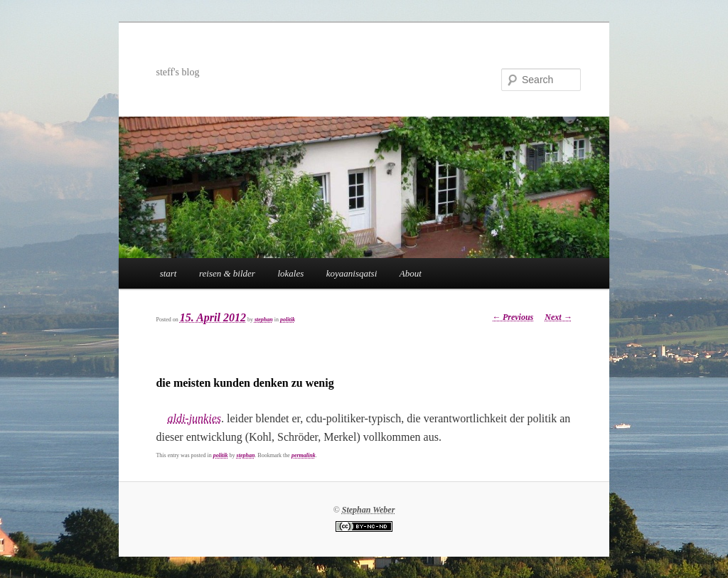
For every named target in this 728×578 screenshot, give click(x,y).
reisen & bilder (227, 273)
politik (288, 320)
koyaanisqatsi (352, 273)
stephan (264, 320)
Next (558, 317)
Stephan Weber (369, 510)
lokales (290, 273)
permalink (304, 455)
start (168, 273)
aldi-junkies (194, 418)
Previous (513, 317)
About (411, 273)
